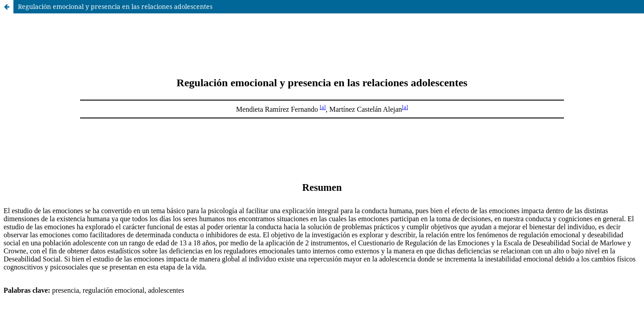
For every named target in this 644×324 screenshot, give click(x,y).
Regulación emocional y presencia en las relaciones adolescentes (115, 6)
